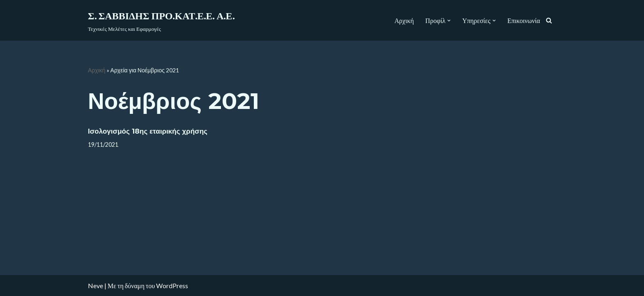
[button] (449, 21)
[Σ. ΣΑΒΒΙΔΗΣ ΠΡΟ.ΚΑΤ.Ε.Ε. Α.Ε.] (161, 20)
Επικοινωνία (524, 20)
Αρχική (404, 20)
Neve (95, 286)
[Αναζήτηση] (549, 20)
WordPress (172, 286)
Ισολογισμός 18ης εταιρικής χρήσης (148, 131)
